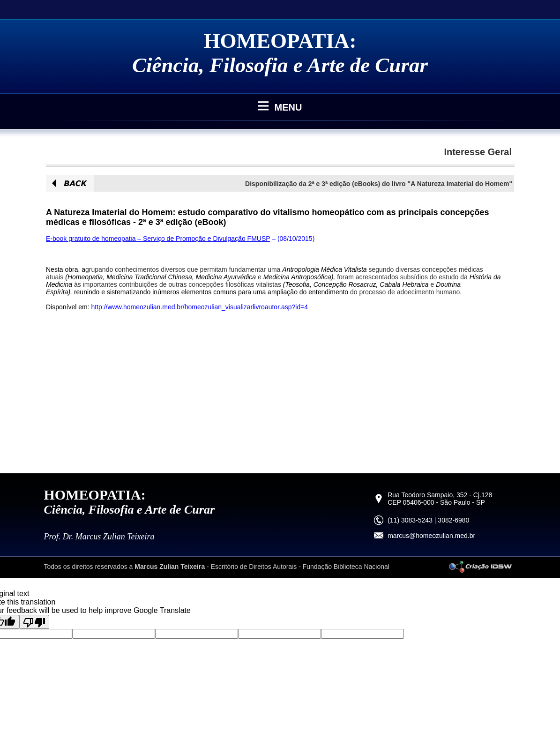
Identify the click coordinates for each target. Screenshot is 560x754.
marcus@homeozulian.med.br (431, 536)
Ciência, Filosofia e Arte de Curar (280, 65)
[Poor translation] (34, 622)
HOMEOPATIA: (280, 41)
